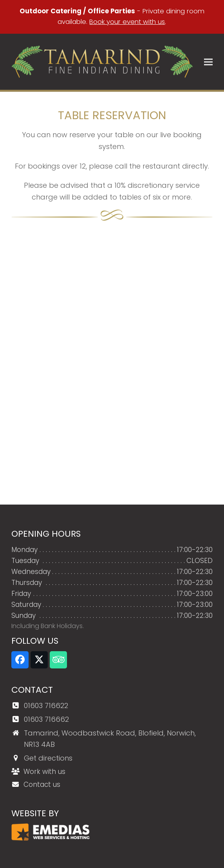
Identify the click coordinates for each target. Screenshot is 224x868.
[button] (208, 62)
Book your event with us (127, 22)
